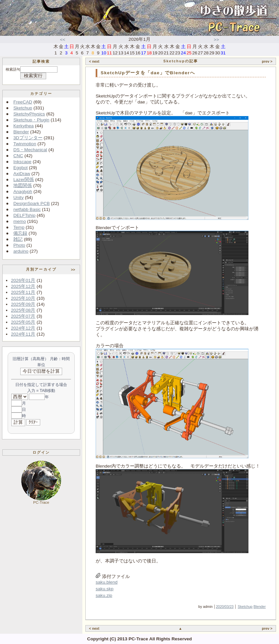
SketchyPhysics (29, 114)
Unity (18, 197)
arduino (21, 251)
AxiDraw (22, 174)
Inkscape (22, 162)
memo (20, 221)
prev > (267, 61)
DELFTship (24, 215)
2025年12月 (23, 286)
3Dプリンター (28, 138)
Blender (21, 132)
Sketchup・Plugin (31, 120)
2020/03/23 (225, 607)
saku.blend (107, 582)
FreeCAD (23, 102)
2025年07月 (23, 316)
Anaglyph (23, 192)
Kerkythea (23, 126)
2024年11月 (23, 334)
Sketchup (23, 108)
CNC (18, 156)
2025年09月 (23, 304)
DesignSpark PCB (32, 203)
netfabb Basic (27, 209)
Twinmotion (25, 144)
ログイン (41, 452)
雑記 (18, 239)
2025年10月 (23, 298)
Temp (19, 227)
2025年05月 (23, 322)
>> (217, 40)
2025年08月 (23, 310)
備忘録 (20, 233)
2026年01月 (23, 280)
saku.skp (105, 589)
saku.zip (104, 595)
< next (94, 61)
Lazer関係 (24, 180)
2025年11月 (23, 292)
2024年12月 (23, 328)
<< (63, 40)
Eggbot (20, 168)
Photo (19, 245)
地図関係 (23, 186)
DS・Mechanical (30, 150)
